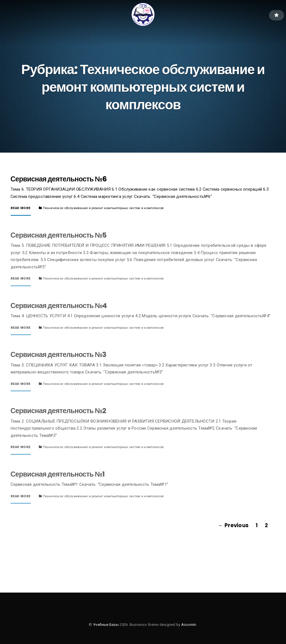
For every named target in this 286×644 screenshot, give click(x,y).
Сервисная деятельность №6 (59, 179)
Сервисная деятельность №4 (59, 306)
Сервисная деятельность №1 (58, 474)
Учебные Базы (106, 625)
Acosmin (189, 625)
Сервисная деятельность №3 (59, 355)
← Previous (233, 525)
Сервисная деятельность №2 (59, 411)
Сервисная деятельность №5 (59, 235)
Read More (21, 208)
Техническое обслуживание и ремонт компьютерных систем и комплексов (103, 208)
